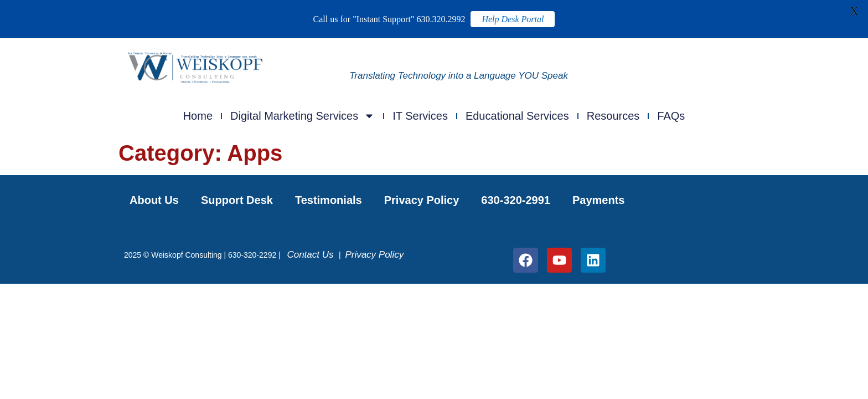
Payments (599, 200)
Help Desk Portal (513, 19)
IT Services (420, 116)
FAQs (671, 116)
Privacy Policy (422, 200)
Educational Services (517, 116)
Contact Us (313, 255)
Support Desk (237, 200)
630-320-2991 (516, 200)
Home (198, 116)
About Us (154, 200)
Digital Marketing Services (303, 116)
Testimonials (329, 200)
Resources (613, 116)
